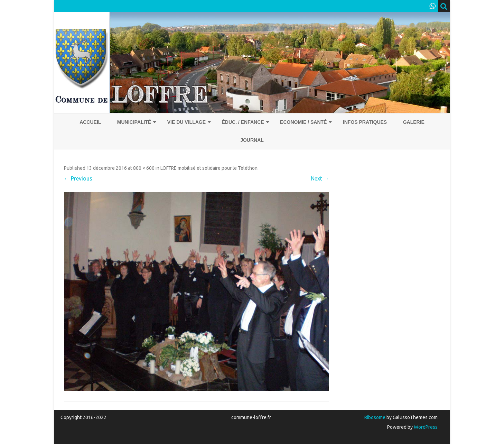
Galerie (414, 122)
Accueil (90, 122)
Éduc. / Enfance (243, 122)
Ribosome (375, 417)
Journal (252, 140)
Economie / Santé (303, 122)
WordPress (425, 427)
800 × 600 (144, 168)
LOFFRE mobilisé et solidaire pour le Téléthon (209, 168)
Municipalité (134, 122)
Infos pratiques (365, 122)
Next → (320, 178)
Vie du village (186, 122)
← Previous (78, 178)
